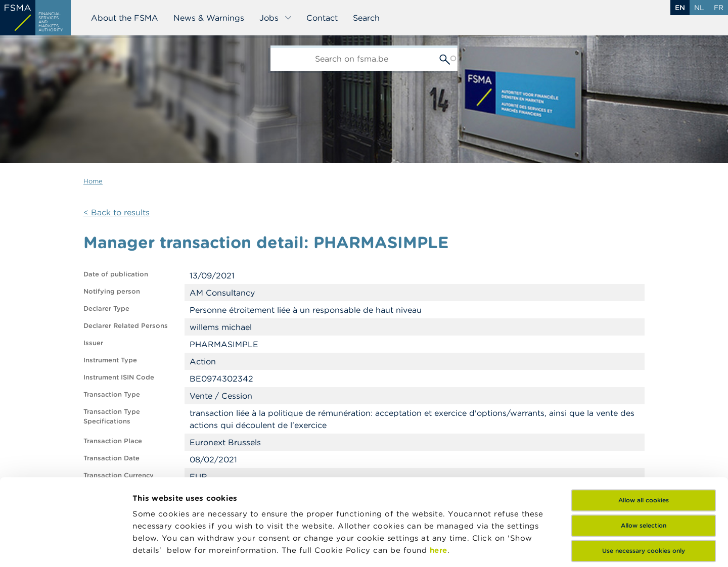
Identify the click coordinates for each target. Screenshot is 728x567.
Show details (481, 547)
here (439, 464)
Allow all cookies (644, 414)
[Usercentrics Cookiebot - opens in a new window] (65, 547)
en (680, 8)
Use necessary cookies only (644, 464)
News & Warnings (209, 18)
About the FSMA (125, 18)
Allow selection (644, 439)
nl (699, 8)
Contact (322, 18)
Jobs (276, 18)
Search (366, 18)
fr (719, 8)
